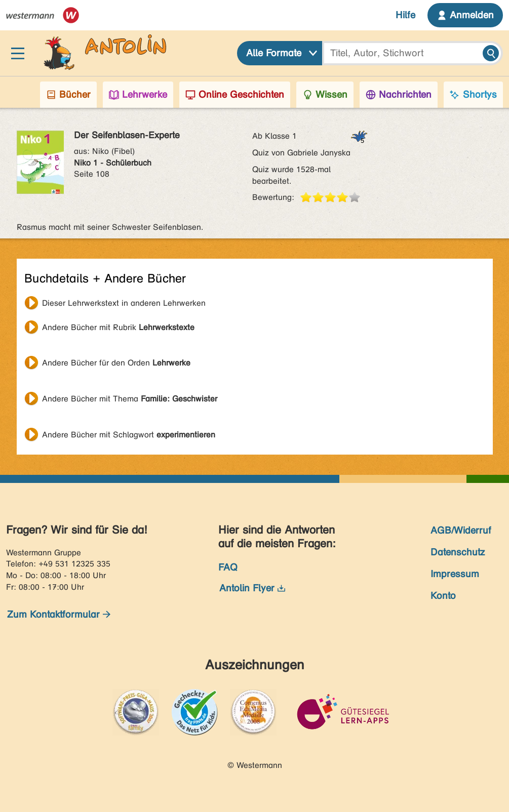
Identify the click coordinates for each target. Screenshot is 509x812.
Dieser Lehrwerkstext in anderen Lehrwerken (124, 303)
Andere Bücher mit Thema (130, 399)
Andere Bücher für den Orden (116, 363)
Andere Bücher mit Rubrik (118, 327)
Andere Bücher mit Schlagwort (129, 435)
